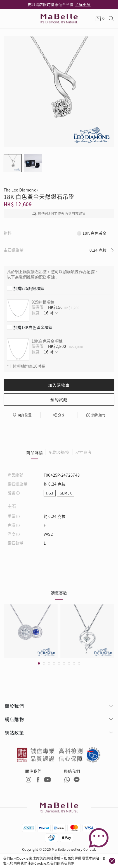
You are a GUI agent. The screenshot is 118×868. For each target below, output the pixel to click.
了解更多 (83, 4)
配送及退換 (59, 452)
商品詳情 (35, 452)
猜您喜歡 (59, 593)
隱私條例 (67, 863)
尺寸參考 (83, 452)
